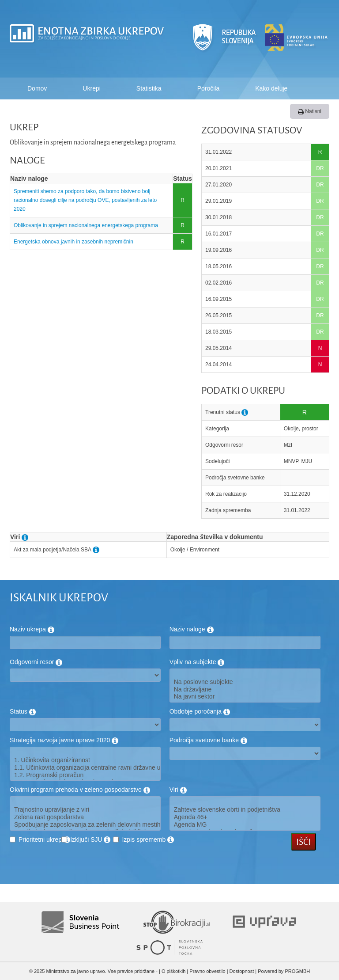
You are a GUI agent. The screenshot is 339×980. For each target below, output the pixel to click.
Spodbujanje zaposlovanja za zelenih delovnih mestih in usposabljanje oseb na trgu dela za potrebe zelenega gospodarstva (85, 825)
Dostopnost (242, 971)
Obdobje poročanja (200, 711)
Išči (303, 842)
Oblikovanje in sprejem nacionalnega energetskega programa (87, 225)
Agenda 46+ (245, 817)
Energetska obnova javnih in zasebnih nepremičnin (73, 242)
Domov (37, 88)
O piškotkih (173, 971)
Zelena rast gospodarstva (85, 817)
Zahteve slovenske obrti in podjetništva (245, 810)
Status (23, 711)
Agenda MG (245, 825)
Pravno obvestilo (207, 971)
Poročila (209, 88)
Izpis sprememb (148, 839)
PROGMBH (297, 971)
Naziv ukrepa (32, 629)
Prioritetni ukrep (44, 839)
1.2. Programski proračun (85, 775)
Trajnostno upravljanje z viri (85, 810)
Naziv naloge (192, 629)
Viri (178, 790)
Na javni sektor (245, 697)
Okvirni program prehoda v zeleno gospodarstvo (80, 790)
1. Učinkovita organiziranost (85, 760)
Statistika (149, 88)
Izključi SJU (90, 839)
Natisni (310, 111)
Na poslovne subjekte (245, 682)
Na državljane (245, 689)
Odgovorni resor (36, 662)
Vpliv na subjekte (197, 662)
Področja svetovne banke (208, 740)
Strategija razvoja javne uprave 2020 (64, 740)
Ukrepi (91, 88)
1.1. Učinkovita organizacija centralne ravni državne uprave (85, 768)
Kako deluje (271, 88)
